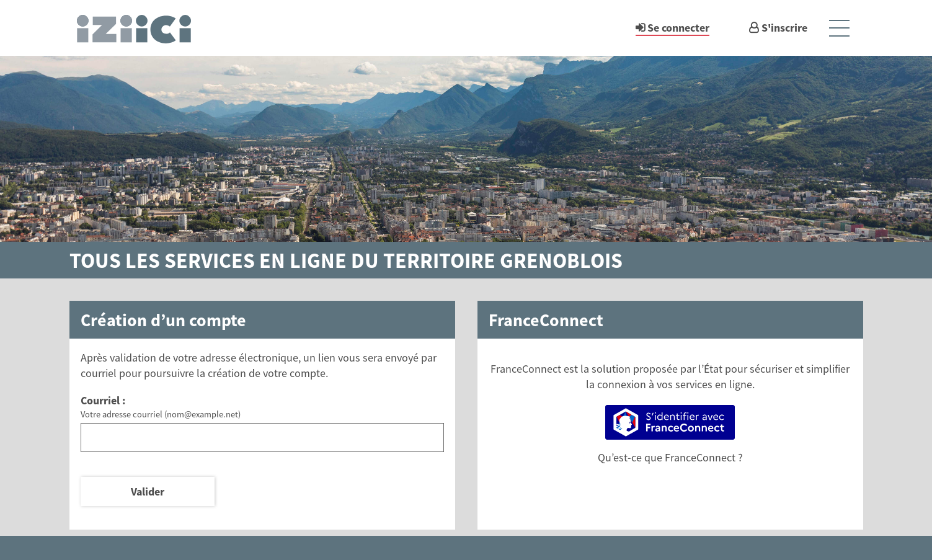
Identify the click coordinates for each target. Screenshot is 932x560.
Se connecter (678, 28)
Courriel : (103, 400)
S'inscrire (784, 28)
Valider (148, 491)
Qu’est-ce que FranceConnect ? (670, 457)
